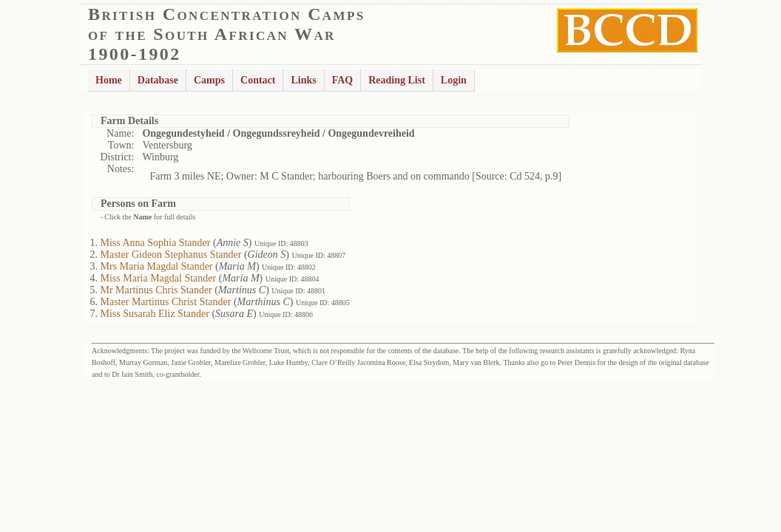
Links (303, 80)
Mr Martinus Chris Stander (156, 290)
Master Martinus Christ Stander (166, 302)
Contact (258, 80)
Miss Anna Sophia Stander (156, 243)
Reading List (397, 80)
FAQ (343, 80)
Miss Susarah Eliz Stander (155, 314)
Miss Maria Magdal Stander (159, 278)
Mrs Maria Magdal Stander (157, 266)
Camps (209, 80)
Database (158, 80)
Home (109, 80)
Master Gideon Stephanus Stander (171, 255)
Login (454, 80)
